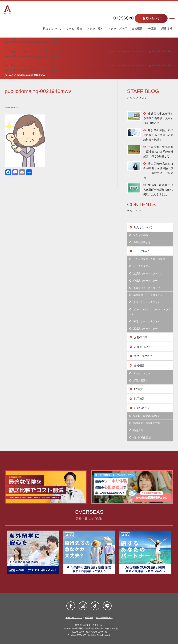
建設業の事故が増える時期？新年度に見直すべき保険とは (158, 118)
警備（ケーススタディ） (145, 321)
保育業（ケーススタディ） (146, 288)
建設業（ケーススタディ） (146, 274)
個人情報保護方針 (141, 438)
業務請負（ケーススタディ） (147, 295)
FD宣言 (152, 28)
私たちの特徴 (139, 235)
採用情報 (167, 28)
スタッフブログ (118, 28)
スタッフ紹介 (95, 28)
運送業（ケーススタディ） (146, 329)
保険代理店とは (140, 242)
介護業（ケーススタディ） (146, 281)
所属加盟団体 (139, 381)
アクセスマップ (140, 373)
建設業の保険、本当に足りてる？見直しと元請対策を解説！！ (158, 135)
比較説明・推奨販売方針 (145, 423)
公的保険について (74, 618)
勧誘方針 (136, 430)
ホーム (8, 75)
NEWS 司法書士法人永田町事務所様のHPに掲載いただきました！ (158, 190)
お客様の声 (138, 337)
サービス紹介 (74, 28)
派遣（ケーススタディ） (145, 302)
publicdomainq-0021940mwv (31, 75)
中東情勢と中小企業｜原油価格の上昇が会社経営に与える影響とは (158, 152)
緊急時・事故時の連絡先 (145, 416)
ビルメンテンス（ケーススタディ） (150, 312)
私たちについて (52, 28)
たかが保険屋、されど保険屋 (147, 259)
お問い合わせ (151, 18)
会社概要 (137, 28)
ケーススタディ (140, 266)
